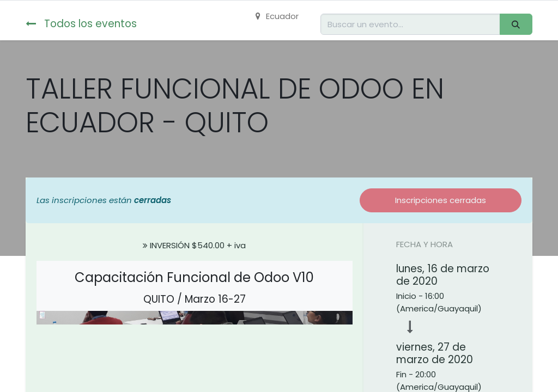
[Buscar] (516, 24)
